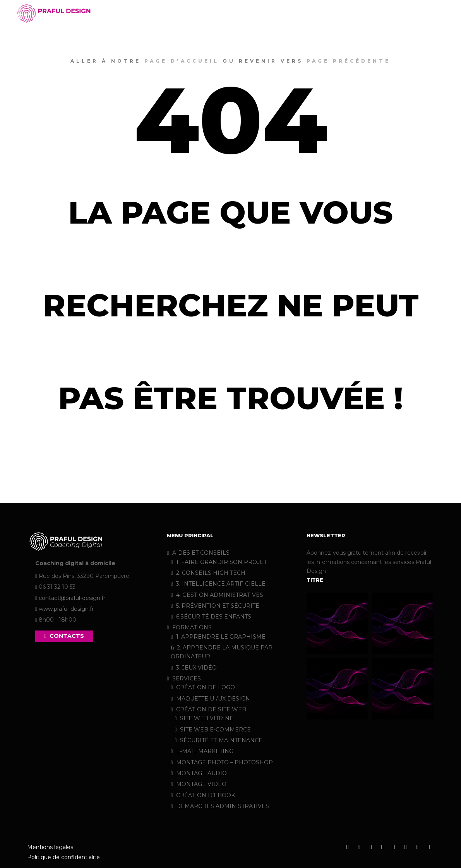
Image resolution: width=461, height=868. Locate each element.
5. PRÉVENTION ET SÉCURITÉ (215, 606)
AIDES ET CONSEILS (198, 553)
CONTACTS (64, 636)
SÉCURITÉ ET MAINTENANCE (218, 740)
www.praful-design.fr (66, 609)
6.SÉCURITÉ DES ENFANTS (211, 617)
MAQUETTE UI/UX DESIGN (210, 699)
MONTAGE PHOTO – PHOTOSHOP (222, 762)
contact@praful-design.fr (72, 598)
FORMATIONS (189, 627)
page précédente (349, 61)
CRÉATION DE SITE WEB (208, 709)
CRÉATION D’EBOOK (203, 795)
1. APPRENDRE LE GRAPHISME (218, 637)
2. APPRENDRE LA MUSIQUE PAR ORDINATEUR (222, 652)
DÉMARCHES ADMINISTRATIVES (220, 806)
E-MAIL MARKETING (202, 751)
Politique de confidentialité (63, 857)
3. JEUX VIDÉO (194, 668)
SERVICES (184, 678)
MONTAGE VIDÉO (198, 784)
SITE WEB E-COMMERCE (213, 730)
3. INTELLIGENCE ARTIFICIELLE (218, 584)
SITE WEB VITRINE (204, 718)
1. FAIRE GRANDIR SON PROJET (219, 562)
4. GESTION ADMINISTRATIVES (217, 595)
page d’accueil (182, 61)
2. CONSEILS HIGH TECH (208, 573)
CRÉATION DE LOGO (203, 687)
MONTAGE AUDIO (199, 773)
